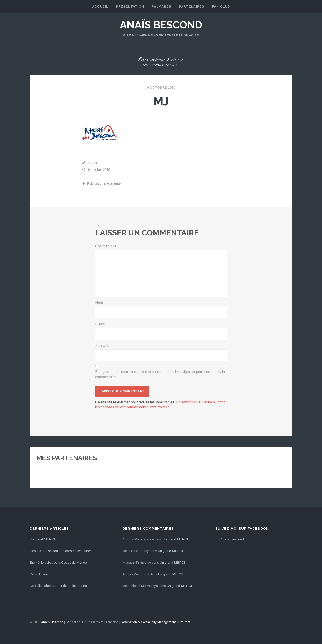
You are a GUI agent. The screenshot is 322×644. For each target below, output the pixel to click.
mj (161, 101)
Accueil (100, 6)
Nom (99, 303)
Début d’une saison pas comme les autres (61, 551)
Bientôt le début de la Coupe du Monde (58, 562)
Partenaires (192, 6)
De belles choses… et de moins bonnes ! (60, 586)
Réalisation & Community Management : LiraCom (156, 622)
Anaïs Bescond (161, 25)
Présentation (130, 6)
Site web (102, 346)
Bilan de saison (41, 574)
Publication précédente (101, 183)
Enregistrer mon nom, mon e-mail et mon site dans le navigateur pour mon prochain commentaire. (160, 374)
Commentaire (106, 246)
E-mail (100, 324)
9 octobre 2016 (161, 87)
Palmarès (161, 6)
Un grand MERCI (42, 539)
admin (92, 163)
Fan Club (221, 6)
